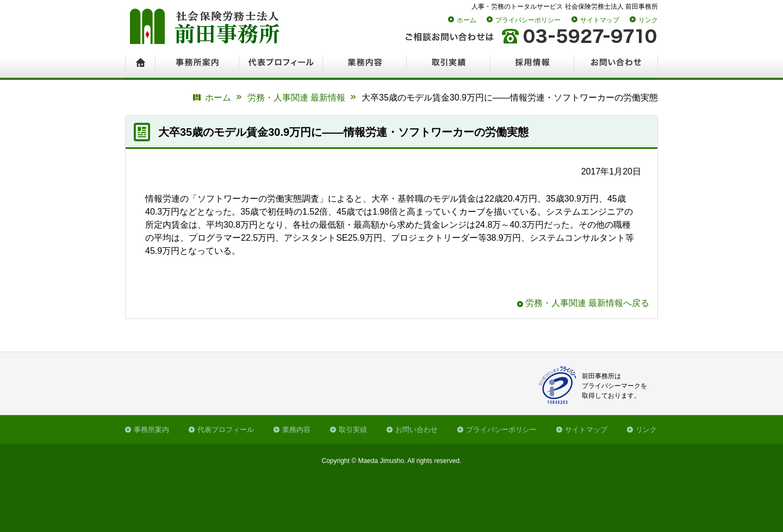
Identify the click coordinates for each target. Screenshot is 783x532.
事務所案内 (151, 430)
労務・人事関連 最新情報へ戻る (587, 303)
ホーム (467, 20)
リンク (648, 20)
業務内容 (296, 430)
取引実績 (353, 430)
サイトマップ (600, 20)
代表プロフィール (226, 430)
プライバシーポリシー (528, 20)
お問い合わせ (417, 430)
